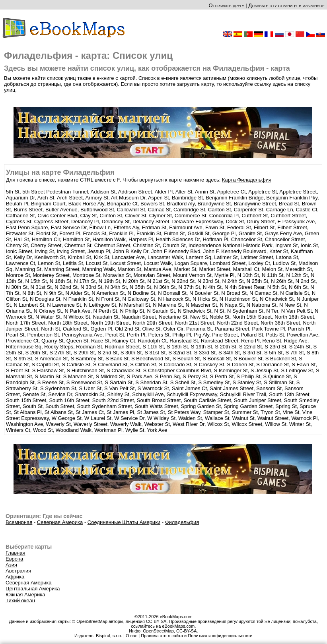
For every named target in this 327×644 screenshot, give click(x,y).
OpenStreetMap (158, 631)
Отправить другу (226, 5)
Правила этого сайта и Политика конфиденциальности (197, 636)
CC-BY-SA (187, 631)
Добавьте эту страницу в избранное (286, 5)
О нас (131, 636)
